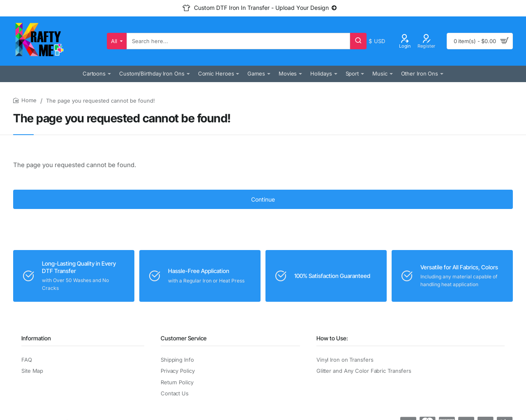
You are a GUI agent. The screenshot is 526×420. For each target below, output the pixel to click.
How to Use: (332, 338)
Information (36, 338)
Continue (263, 199)
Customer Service (184, 338)
